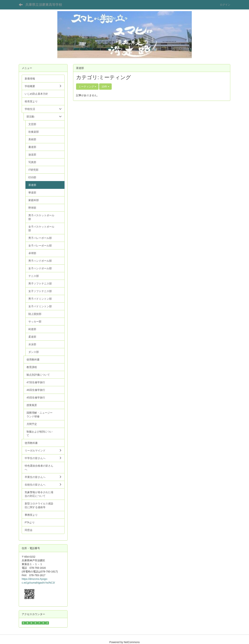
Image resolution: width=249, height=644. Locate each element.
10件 (105, 87)
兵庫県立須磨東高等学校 (44, 5)
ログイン (225, 5)
